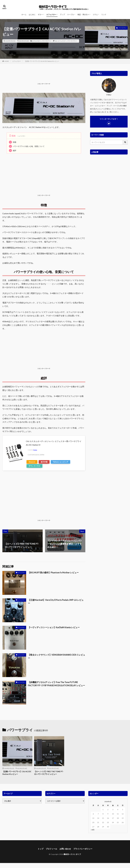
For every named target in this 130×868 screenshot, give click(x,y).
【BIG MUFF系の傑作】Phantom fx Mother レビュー (53, 573)
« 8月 (93, 830)
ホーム (24, 14)
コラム (95, 14)
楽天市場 (44, 462)
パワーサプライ (46, 41)
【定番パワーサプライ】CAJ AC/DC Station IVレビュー (42, 61)
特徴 (13, 142)
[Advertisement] (46, 76)
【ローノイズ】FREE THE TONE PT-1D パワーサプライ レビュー (49, 773)
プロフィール (51, 849)
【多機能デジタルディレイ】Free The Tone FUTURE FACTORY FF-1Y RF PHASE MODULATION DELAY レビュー (56, 684)
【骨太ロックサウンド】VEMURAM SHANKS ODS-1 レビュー (57, 656)
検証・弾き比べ (83, 14)
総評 (13, 150)
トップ (41, 849)
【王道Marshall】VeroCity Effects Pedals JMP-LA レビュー (56, 602)
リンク (104, 14)
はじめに (32, 14)
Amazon (32, 462)
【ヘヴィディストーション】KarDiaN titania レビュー (54, 627)
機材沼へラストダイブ (72, 854)
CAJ (56, 41)
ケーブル (71, 14)
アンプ (62, 14)
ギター (40, 14)
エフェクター (51, 14)
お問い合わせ (65, 849)
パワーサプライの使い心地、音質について (27, 146)
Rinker (35, 450)
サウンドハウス (34, 466)
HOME (7, 61)
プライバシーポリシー (83, 849)
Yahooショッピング (60, 462)
